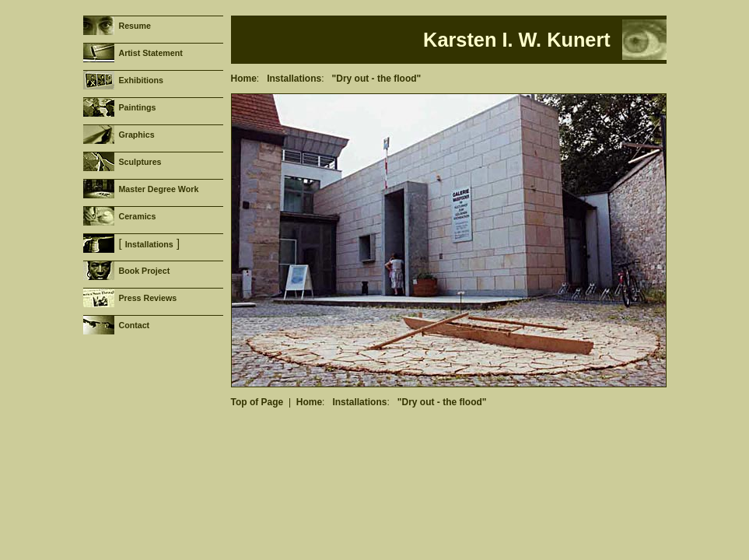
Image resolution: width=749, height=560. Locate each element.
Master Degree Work (158, 189)
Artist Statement (150, 53)
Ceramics (137, 216)
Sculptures (140, 162)
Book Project (144, 271)
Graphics (136, 135)
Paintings (137, 107)
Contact (134, 325)
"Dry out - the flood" (377, 79)
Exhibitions (140, 80)
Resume (134, 26)
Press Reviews (147, 298)
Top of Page (257, 402)
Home (244, 79)
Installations (149, 244)
